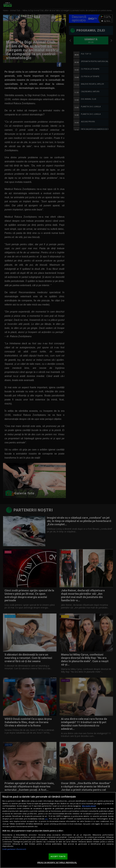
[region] (58, 830)
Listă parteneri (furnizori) (14, 849)
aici (46, 819)
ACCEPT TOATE (58, 856)
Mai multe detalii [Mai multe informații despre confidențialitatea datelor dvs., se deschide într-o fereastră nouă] (89, 806)
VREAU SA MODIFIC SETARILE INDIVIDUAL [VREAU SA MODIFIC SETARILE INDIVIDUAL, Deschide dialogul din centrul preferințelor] (57, 862)
